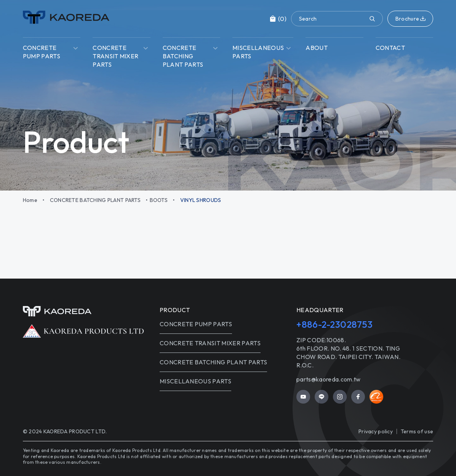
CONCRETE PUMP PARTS (196, 324)
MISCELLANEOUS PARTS (195, 381)
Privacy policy (376, 431)
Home (30, 200)
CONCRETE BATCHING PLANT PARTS (95, 200)
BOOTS (159, 200)
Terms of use (417, 431)
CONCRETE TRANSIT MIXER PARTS (210, 343)
